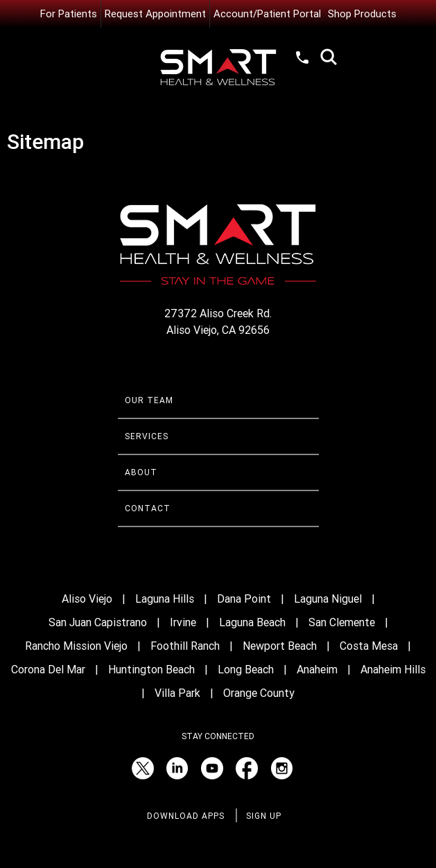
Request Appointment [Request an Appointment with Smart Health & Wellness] (155, 14)
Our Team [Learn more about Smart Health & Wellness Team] (149, 400)
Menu (131, 59)
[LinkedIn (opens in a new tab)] (177, 768)
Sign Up (264, 816)
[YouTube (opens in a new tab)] (212, 768)
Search (329, 57)
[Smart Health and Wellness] (218, 68)
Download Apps (186, 816)
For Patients (69, 14)
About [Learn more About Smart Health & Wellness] (141, 472)
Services (147, 436)
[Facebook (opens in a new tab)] (247, 768)
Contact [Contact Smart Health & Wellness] (148, 508)
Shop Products (362, 14)
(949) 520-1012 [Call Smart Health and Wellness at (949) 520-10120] (303, 57)
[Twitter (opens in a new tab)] (143, 768)
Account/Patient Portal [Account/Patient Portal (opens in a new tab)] (267, 14)
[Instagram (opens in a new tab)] (281, 768)
